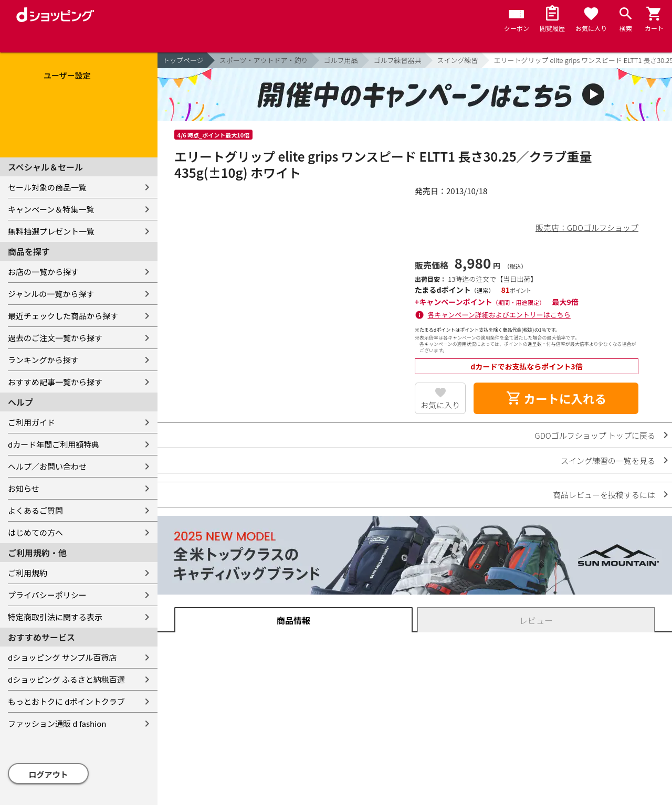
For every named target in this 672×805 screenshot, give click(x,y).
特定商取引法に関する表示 (55, 617)
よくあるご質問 (35, 510)
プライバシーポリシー (47, 595)
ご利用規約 (28, 573)
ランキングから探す (43, 360)
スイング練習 (458, 60)
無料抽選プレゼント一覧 (51, 231)
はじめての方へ (35, 532)
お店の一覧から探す (43, 272)
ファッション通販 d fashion (57, 723)
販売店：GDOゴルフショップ (587, 227)
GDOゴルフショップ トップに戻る (595, 435)
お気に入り (440, 405)
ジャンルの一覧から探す (51, 294)
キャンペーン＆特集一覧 (51, 209)
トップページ (183, 60)
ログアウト (49, 774)
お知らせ (24, 488)
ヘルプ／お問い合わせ (47, 466)
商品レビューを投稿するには (604, 495)
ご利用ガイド (31, 422)
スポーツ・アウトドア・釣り (264, 60)
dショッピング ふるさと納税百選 (66, 679)
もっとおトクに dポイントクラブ (66, 701)
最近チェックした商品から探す (63, 316)
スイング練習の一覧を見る (608, 460)
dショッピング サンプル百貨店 (62, 657)
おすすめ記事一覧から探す (55, 382)
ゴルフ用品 (341, 60)
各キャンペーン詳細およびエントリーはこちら (499, 315)
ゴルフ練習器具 (398, 60)
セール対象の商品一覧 (47, 187)
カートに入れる (556, 398)
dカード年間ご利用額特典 (54, 444)
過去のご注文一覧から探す (55, 338)
